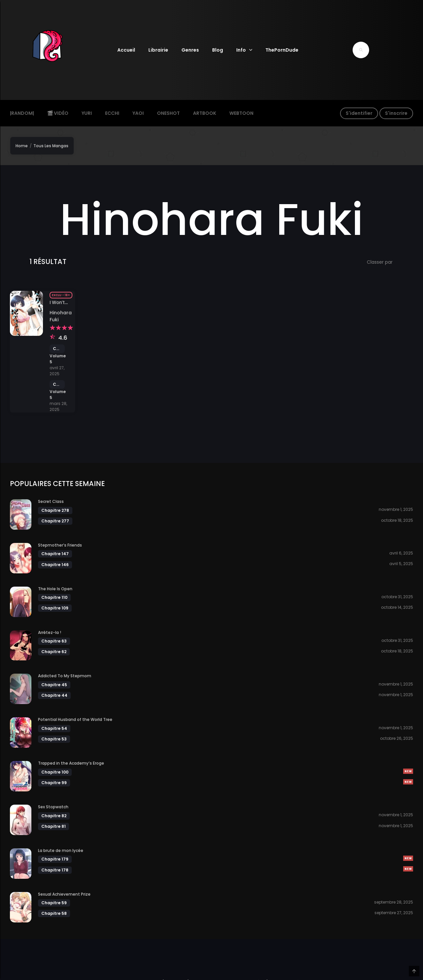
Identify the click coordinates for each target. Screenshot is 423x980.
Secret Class (51, 501)
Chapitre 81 (54, 826)
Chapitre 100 (55, 771)
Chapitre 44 (54, 695)
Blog (218, 50)
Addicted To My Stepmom (65, 675)
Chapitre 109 (55, 607)
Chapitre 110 (54, 597)
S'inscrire (396, 113)
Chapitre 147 (55, 553)
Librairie (158, 50)
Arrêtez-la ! (50, 631)
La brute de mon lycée (61, 850)
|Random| (22, 113)
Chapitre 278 (55, 509)
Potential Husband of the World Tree (75, 719)
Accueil (126, 50)
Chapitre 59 (54, 902)
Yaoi (138, 113)
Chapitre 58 (54, 913)
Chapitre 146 (55, 564)
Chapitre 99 (54, 782)
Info (241, 50)
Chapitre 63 (54, 640)
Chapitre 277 (55, 520)
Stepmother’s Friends (60, 544)
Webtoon (241, 113)
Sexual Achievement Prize (64, 893)
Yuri (87, 113)
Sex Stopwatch (53, 806)
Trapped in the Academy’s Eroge (71, 762)
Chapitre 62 (54, 651)
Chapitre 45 (54, 684)
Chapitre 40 (57, 384)
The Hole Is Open (55, 588)
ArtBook (205, 113)
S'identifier (359, 113)
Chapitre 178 (55, 869)
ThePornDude (282, 50)
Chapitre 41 (57, 349)
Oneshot (168, 113)
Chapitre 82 (54, 815)
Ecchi (112, 113)
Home (22, 146)
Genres (190, 50)
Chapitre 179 (55, 858)
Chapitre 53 (54, 738)
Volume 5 (58, 359)
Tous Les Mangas (51, 146)
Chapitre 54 (54, 728)
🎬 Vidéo (58, 113)
